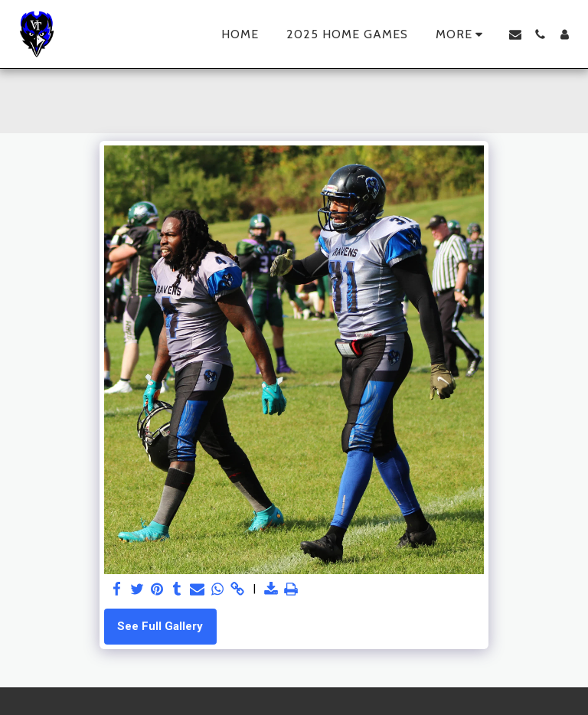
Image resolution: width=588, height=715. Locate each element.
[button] (515, 34)
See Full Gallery (160, 626)
